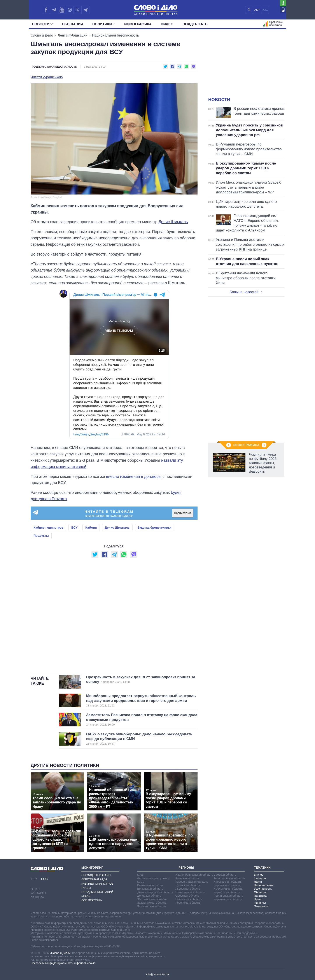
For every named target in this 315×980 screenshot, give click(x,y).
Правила (37, 897)
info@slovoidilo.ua (157, 974)
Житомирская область (152, 899)
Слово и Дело (42, 35)
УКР (257, 10)
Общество (261, 892)
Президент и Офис (96, 875)
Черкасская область (227, 892)
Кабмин (91, 528)
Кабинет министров (48, 528)
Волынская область (150, 889)
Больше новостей (246, 292)
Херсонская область (227, 885)
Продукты (41, 536)
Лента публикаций (73, 35)
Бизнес (259, 875)
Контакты (38, 893)
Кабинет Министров (97, 884)
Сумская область (225, 875)
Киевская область (187, 878)
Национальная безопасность (115, 35)
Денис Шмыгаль (173, 222)
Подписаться (183, 513)
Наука (258, 882)
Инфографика (138, 24)
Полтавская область (189, 899)
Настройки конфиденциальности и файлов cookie (63, 963)
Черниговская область (228, 896)
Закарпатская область (152, 903)
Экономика (261, 906)
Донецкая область (149, 896)
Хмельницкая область (228, 889)
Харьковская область (227, 882)
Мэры (86, 896)
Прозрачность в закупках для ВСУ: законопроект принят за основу (142, 679)
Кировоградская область (192, 882)
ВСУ (74, 528)
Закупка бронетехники (155, 528)
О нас (35, 889)
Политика (260, 896)
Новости (42, 24)
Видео (167, 24)
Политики (104, 24)
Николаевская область (190, 892)
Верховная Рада (94, 879)
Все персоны (92, 900)
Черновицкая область (228, 899)
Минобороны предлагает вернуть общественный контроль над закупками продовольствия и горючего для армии (141, 701)
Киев (140, 875)
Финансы (260, 903)
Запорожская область (151, 906)
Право (258, 899)
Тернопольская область (229, 878)
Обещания (73, 24)
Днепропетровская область (155, 892)
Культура (260, 878)
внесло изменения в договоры (134, 477)
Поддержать (195, 24)
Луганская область (188, 885)
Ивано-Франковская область (194, 875)
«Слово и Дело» (60, 953)
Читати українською (47, 77)
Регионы (186, 868)
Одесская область (187, 896)
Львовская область (188, 889)
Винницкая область (150, 885)
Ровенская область (188, 903)
